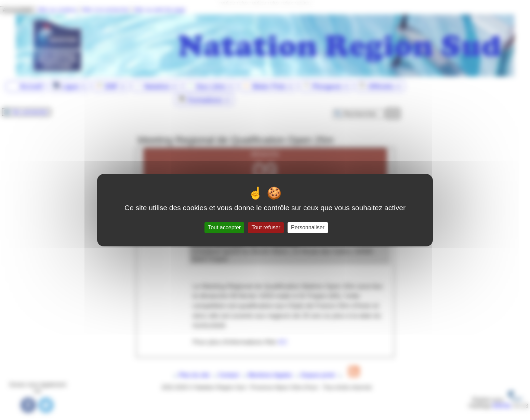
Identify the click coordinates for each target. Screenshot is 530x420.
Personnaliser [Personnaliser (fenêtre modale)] (308, 227)
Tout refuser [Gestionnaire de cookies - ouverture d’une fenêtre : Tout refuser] (266, 227)
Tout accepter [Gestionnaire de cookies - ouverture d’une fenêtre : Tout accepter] (224, 227)
